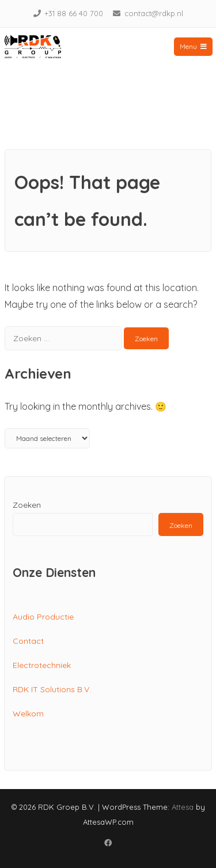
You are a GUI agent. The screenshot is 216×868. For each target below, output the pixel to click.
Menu (193, 46)
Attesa (183, 807)
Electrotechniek (42, 665)
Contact (28, 641)
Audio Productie (43, 617)
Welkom (28, 714)
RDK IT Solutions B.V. (52, 689)
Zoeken (27, 505)
